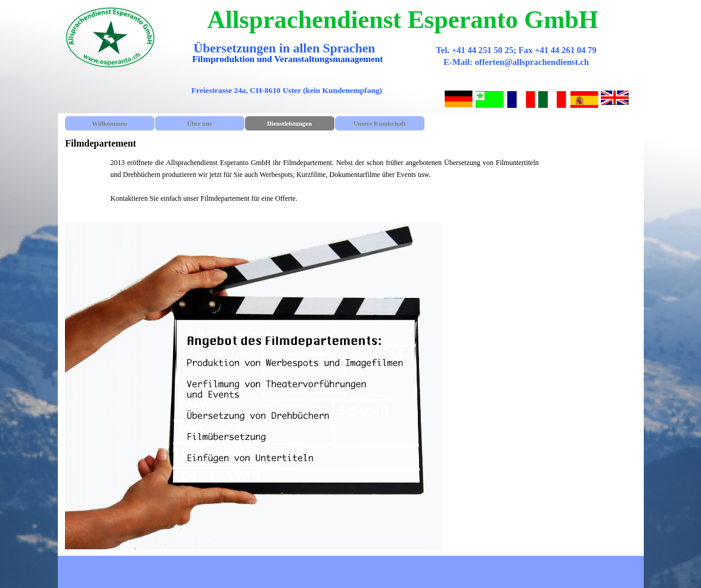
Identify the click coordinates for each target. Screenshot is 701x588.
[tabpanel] (325, 186)
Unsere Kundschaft (380, 124)
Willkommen (109, 124)
